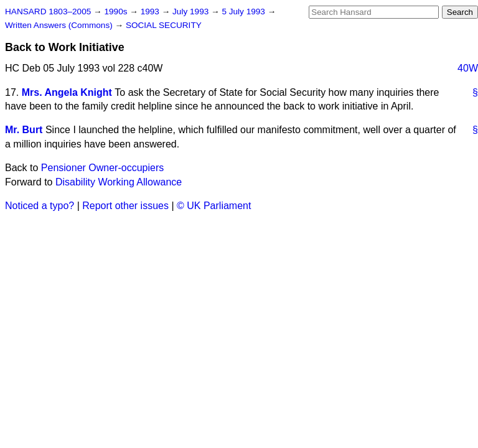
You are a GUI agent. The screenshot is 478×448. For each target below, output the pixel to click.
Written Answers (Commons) (60, 25)
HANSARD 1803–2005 (48, 12)
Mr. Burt (24, 130)
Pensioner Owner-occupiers (102, 168)
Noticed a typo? (40, 206)
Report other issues (125, 206)
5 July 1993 (244, 12)
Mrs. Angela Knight (67, 92)
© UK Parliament (214, 206)
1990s (117, 12)
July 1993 (192, 12)
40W (468, 68)
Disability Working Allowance (119, 182)
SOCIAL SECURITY (164, 25)
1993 (151, 12)
